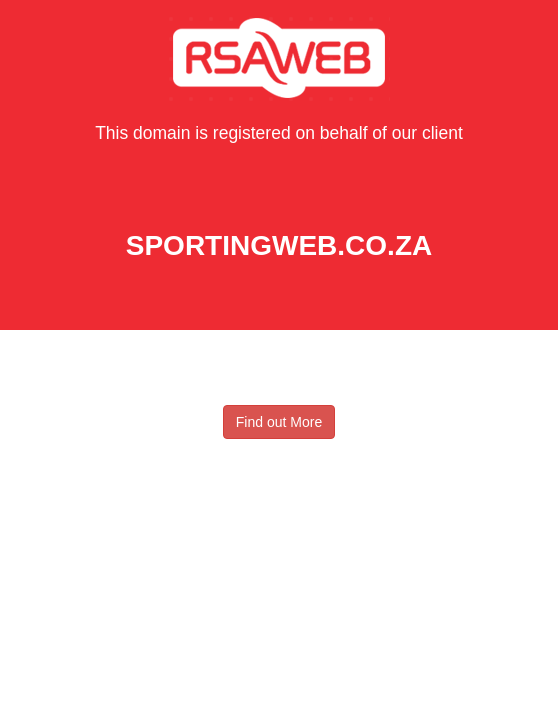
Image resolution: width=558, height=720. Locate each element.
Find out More (279, 422)
